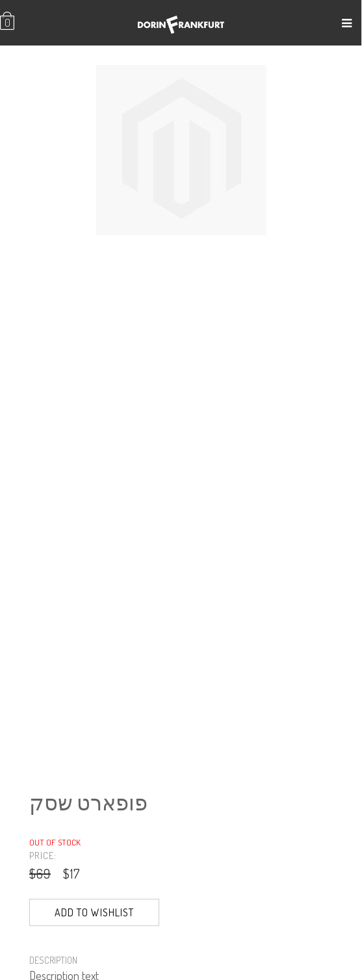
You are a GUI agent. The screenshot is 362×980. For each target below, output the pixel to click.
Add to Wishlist (94, 912)
